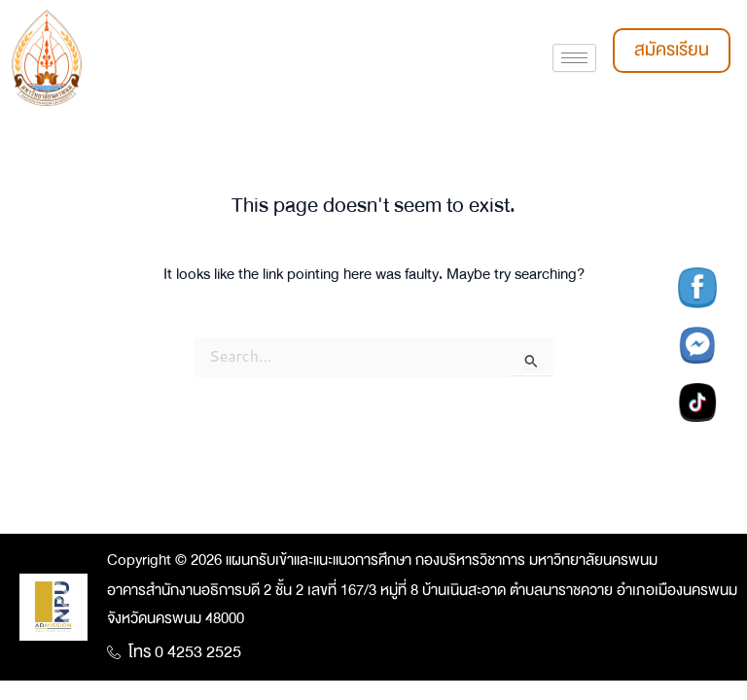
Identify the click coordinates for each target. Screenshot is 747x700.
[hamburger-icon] (574, 58)
